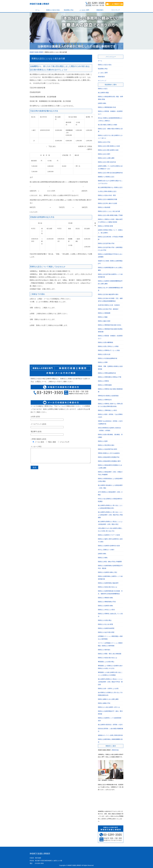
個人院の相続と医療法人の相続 (108, 125)
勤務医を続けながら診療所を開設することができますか (110, 182)
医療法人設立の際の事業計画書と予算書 (110, 215)
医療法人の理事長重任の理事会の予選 (110, 377)
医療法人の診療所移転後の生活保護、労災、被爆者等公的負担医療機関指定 (110, 592)
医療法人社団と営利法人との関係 (108, 346)
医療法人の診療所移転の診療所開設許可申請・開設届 (110, 567)
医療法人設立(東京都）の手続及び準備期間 (111, 238)
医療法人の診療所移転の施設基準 (108, 583)
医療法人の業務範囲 (104, 313)
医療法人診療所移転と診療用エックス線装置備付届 (110, 578)
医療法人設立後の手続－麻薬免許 (108, 309)
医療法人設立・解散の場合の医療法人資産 (110, 130)
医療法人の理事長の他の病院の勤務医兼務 (110, 390)
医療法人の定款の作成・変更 (107, 195)
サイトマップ (116, 10)
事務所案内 (100, 10)
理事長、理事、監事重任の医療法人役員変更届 (110, 368)
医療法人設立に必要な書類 (106, 158)
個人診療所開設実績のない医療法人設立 (110, 187)
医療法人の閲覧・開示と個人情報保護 (110, 654)
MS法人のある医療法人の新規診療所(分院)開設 (110, 500)
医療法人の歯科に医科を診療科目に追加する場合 (110, 540)
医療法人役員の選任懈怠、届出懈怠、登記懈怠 (110, 436)
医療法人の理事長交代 (105, 400)
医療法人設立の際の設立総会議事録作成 (110, 173)
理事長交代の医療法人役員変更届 (108, 396)
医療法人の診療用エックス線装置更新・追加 (110, 719)
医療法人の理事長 (103, 381)
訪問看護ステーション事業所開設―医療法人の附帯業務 (110, 638)
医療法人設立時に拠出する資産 (108, 203)
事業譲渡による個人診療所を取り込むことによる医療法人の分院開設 (110, 674)
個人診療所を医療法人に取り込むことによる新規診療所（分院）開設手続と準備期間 (110, 515)
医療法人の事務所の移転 (105, 598)
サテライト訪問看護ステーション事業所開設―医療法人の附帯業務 (110, 644)
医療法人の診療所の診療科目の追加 (109, 546)
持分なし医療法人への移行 (106, 550)
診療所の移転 (102, 103)
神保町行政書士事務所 (39, 4)
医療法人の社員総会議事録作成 (108, 358)
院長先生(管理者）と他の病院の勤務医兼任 (111, 730)
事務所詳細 (115, 750)
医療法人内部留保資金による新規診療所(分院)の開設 (110, 480)
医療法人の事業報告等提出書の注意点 (110, 325)
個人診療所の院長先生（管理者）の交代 (110, 725)
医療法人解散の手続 (104, 703)
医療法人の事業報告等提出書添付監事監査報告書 (110, 330)
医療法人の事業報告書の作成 (107, 107)
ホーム (37, 10)
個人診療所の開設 (103, 93)
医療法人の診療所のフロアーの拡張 (109, 535)
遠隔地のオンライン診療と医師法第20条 (110, 735)
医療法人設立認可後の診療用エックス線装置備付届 (110, 276)
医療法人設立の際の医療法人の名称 (109, 146)
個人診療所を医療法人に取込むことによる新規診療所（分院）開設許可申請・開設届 (110, 682)
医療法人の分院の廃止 (105, 620)
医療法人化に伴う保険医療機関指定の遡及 (110, 289)
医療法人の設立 (103, 89)
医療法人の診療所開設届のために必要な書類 (110, 269)
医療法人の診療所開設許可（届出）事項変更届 (110, 713)
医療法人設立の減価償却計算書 (108, 199)
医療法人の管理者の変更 (105, 226)
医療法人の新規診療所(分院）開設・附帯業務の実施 (111, 98)
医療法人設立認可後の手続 (106, 243)
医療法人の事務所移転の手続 (107, 602)
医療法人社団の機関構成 (105, 342)
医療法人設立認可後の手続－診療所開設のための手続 (110, 249)
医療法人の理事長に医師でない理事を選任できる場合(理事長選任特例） (110, 405)
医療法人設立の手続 (104, 142)
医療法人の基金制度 (104, 207)
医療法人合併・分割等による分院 (108, 688)
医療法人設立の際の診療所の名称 (108, 150)
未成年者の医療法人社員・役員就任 (109, 305)
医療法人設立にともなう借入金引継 (48, 58)
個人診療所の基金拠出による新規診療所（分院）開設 (110, 487)
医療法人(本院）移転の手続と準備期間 (110, 562)
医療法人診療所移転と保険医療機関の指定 (110, 741)
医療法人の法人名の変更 (105, 624)
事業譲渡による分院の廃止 (106, 662)
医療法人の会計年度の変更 (106, 632)
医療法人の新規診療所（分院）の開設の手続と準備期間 (110, 473)
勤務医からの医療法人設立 (106, 177)
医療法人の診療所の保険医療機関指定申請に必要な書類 (110, 282)
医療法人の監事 (103, 441)
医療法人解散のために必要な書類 (108, 699)
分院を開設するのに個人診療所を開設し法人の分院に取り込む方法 (110, 530)
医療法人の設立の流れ (53, 10)
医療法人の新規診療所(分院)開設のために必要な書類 (110, 466)
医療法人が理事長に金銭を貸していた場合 (110, 615)
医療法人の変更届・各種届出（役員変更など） (110, 113)
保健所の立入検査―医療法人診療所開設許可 (110, 262)
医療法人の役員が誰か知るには (108, 587)
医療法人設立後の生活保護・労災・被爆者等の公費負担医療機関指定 (110, 300)
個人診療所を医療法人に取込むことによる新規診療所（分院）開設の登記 (110, 523)
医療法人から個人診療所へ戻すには (109, 707)
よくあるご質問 (84, 10)
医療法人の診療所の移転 (105, 606)
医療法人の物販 (103, 317)
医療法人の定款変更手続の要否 (108, 449)
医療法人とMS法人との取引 (107, 610)
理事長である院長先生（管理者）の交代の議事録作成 (110, 422)
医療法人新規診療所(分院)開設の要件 (109, 461)
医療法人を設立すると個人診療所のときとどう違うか (110, 137)
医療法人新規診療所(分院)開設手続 (109, 457)
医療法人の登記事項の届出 (106, 445)
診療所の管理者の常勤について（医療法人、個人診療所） (110, 231)
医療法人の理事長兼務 (105, 385)
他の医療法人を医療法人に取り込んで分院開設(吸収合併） (110, 694)
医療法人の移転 (103, 558)
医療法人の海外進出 (104, 650)
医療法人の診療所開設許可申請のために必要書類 (110, 255)
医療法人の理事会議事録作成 (107, 373)
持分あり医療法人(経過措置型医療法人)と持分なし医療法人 (110, 119)
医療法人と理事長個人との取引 (108, 410)
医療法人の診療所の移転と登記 (108, 572)
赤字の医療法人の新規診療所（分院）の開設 (110, 493)
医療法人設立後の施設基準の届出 (108, 294)
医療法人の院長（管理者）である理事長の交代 (110, 416)
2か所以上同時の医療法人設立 (107, 191)
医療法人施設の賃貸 (104, 321)
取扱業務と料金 (69, 10)
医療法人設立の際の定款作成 (107, 162)
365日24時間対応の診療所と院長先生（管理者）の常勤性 (109, 429)
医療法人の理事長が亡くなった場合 (109, 350)
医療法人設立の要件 (104, 154)
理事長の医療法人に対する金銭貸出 (109, 453)
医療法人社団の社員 (104, 354)
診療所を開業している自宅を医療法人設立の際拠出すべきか (110, 167)
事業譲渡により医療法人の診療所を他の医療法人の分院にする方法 (110, 667)
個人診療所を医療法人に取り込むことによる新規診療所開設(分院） (110, 507)
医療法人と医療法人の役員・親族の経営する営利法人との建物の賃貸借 (110, 221)
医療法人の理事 (103, 362)
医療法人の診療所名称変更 (106, 628)
